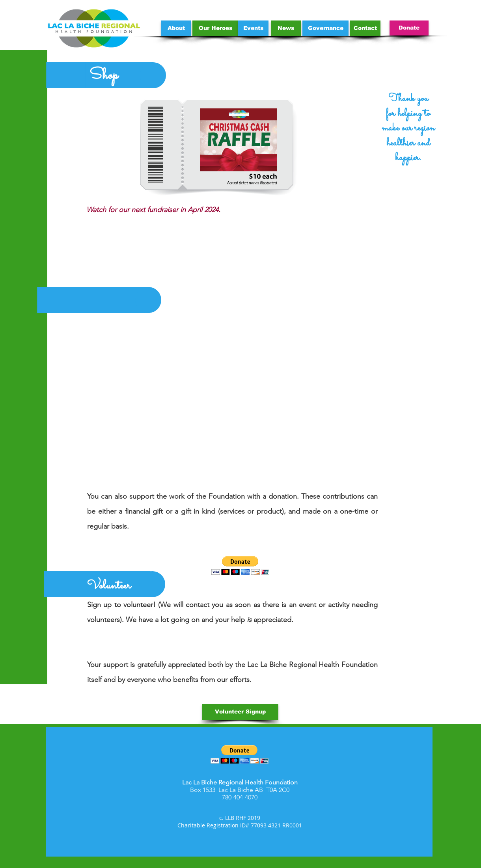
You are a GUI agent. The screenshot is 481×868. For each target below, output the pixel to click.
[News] (286, 28)
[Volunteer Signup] (240, 712)
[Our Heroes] (215, 28)
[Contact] (365, 28)
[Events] (253, 28)
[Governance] (325, 28)
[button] (240, 565)
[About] (176, 28)
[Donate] (409, 28)
